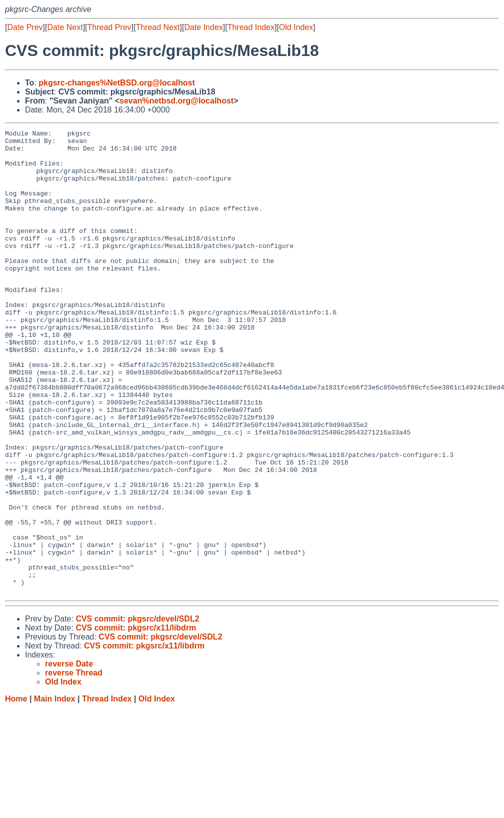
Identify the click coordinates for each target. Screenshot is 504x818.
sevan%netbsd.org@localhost (176, 101)
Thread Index (251, 27)
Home (16, 790)
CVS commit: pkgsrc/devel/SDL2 (137, 710)
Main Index (55, 790)
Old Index (296, 27)
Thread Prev (109, 27)
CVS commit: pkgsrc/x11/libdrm (136, 719)
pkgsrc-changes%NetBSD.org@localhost (117, 83)
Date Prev (25, 27)
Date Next (65, 27)
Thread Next (157, 27)
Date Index (203, 27)
